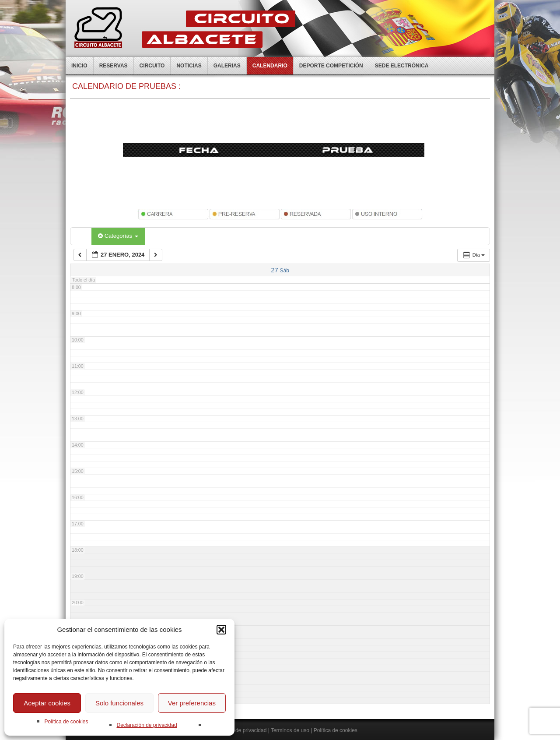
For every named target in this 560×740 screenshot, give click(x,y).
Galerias (227, 66)
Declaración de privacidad (147, 725)
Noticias (189, 66)
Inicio (79, 66)
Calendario (270, 66)
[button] (221, 630)
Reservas (114, 66)
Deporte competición (331, 66)
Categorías (118, 236)
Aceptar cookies (47, 703)
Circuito (152, 66)
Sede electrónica (402, 66)
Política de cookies (66, 722)
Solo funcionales (119, 703)
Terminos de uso (290, 730)
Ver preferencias (192, 703)
